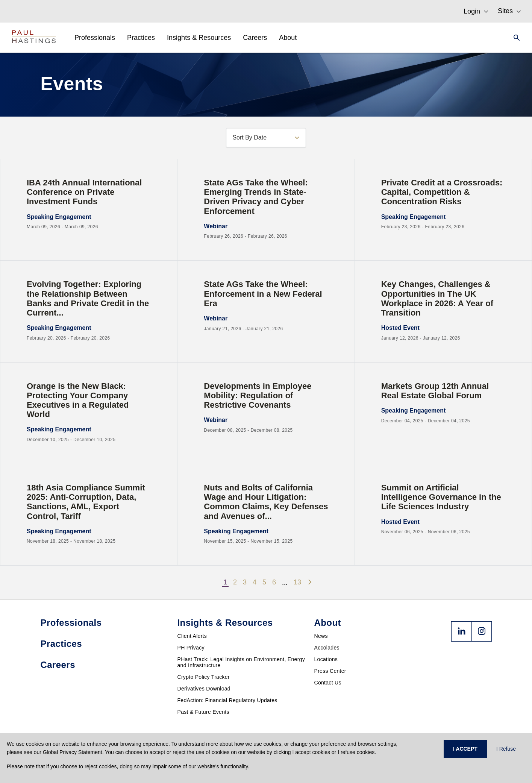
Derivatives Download (204, 689)
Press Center (330, 671)
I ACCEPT (465, 749)
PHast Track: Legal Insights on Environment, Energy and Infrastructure (241, 662)
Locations (326, 659)
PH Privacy (191, 648)
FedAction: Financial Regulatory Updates (227, 700)
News (321, 636)
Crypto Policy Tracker (204, 677)
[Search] (514, 38)
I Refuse (506, 749)
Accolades (327, 648)
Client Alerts (192, 636)
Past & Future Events (203, 712)
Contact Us (328, 683)
